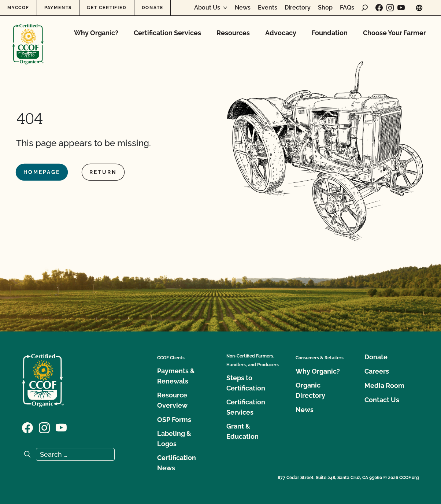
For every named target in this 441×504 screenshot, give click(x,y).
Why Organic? (96, 33)
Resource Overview (172, 400)
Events (268, 8)
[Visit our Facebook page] (379, 8)
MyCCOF (18, 8)
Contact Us (382, 400)
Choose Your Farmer (394, 33)
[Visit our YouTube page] (401, 8)
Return (103, 172)
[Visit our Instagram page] (390, 8)
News (243, 8)
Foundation (330, 33)
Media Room (384, 386)
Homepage (42, 172)
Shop (325, 8)
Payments (58, 8)
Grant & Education (242, 431)
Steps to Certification (246, 383)
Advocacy (281, 33)
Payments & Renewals (176, 376)
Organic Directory (310, 390)
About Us (207, 8)
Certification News (177, 463)
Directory (298, 8)
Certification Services (167, 33)
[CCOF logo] (28, 36)
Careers (377, 371)
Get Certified (107, 8)
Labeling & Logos (174, 439)
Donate (153, 8)
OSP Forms (174, 420)
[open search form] (365, 8)
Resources (233, 33)
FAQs (347, 8)
